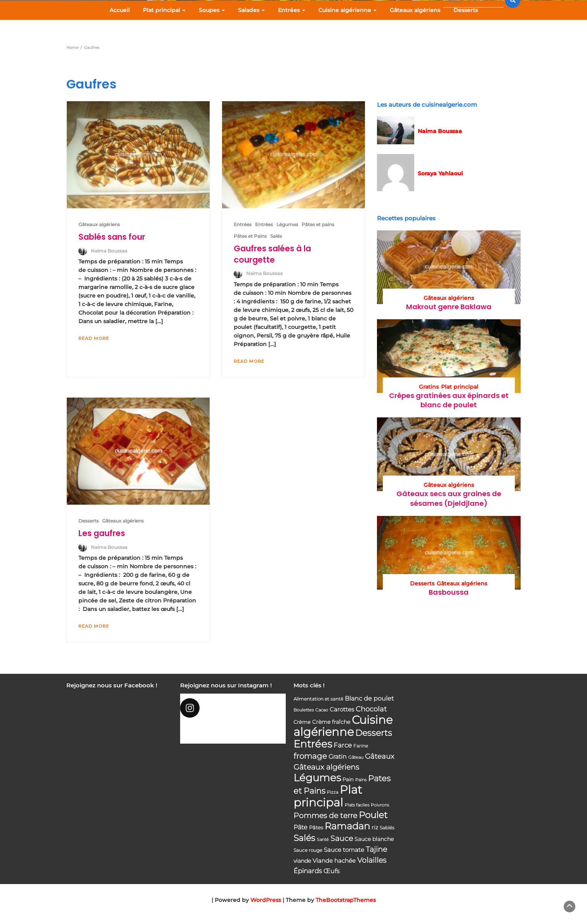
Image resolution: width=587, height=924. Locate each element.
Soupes (212, 10)
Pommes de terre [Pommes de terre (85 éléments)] (325, 816)
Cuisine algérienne (347, 10)
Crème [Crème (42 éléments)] (302, 722)
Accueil (120, 10)
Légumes (287, 224)
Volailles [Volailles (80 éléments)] (372, 860)
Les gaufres (102, 533)
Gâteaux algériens (415, 10)
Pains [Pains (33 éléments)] (361, 780)
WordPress (266, 900)
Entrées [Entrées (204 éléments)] (313, 744)
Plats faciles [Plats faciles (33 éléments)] (357, 805)
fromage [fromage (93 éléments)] (310, 756)
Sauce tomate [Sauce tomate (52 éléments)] (344, 850)
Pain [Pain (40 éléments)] (348, 779)
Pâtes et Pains (250, 236)
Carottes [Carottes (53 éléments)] (342, 709)
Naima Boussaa (109, 251)
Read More (94, 338)
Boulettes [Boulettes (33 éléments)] (304, 710)
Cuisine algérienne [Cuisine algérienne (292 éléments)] (343, 726)
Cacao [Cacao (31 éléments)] (322, 710)
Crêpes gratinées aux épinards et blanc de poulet (449, 400)
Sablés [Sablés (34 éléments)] (387, 828)
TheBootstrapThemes (346, 900)
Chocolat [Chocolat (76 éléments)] (371, 709)
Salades (251, 10)
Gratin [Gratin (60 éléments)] (338, 756)
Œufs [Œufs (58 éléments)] (332, 871)
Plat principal (164, 10)
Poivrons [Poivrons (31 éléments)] (380, 805)
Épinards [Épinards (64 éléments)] (308, 871)
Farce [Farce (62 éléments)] (343, 745)
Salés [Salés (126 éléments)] (304, 838)
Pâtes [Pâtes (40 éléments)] (316, 827)
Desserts (466, 10)
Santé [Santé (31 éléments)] (323, 839)
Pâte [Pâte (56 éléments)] (300, 827)
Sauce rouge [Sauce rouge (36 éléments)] (308, 850)
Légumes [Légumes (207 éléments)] (317, 778)
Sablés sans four (112, 237)
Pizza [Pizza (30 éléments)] (333, 792)
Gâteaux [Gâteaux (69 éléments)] (379, 756)
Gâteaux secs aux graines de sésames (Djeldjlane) (449, 498)
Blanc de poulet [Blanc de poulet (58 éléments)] (369, 698)
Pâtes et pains (318, 224)
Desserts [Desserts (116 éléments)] (374, 733)
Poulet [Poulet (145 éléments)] (373, 815)
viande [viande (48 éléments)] (302, 861)
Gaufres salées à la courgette (272, 254)
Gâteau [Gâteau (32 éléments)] (356, 757)
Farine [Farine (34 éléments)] (361, 746)
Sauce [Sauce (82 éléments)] (342, 838)
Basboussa (449, 592)
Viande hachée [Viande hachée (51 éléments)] (334, 861)
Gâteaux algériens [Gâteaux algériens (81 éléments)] (326, 767)
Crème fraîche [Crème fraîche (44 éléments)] (331, 722)
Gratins (429, 387)
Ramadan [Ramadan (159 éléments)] (347, 826)
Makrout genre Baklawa (449, 307)
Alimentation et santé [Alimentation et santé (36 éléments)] (318, 699)
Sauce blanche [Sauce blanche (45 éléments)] (374, 839)
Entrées (292, 10)
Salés (276, 236)
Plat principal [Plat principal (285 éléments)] (328, 796)
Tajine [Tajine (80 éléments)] (376, 849)
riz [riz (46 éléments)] (375, 827)
